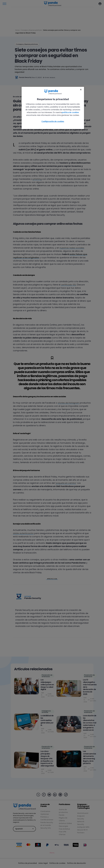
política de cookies (70, 112)
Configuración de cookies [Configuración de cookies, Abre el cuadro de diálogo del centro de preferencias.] (53, 121)
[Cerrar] (81, 90)
